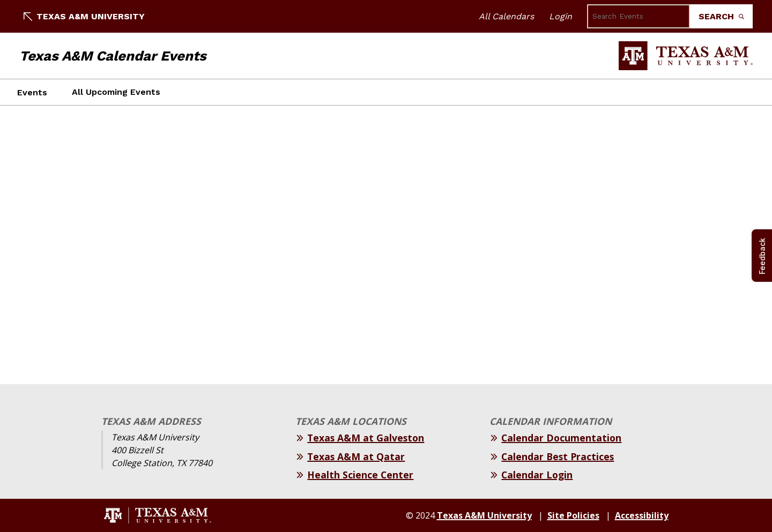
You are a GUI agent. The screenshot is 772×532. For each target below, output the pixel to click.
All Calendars (506, 16)
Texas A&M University (84, 16)
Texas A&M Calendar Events (113, 56)
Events (32, 92)
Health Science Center (360, 475)
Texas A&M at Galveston (366, 438)
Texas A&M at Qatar (356, 456)
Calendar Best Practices (558, 456)
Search (721, 16)
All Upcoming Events (116, 92)
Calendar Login (537, 475)
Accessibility (642, 515)
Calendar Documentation (561, 438)
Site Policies (573, 515)
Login (561, 16)
